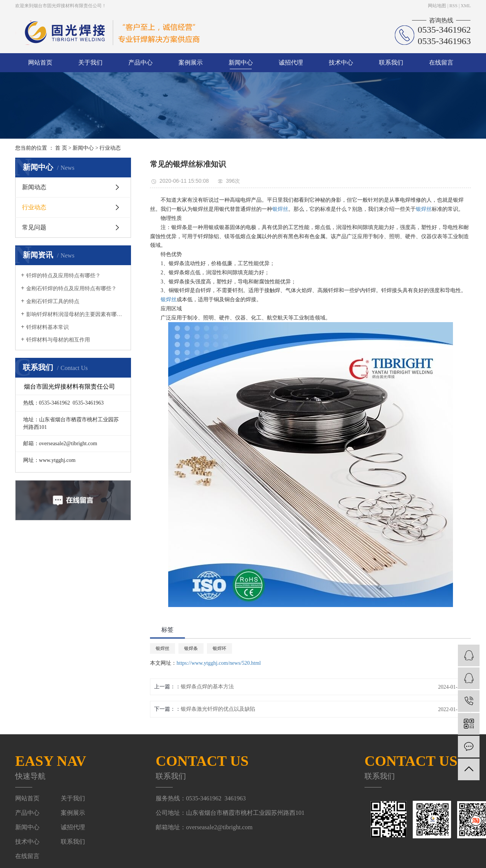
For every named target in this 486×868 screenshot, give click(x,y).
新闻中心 (241, 62)
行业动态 (110, 148)
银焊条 (191, 648)
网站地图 (437, 6)
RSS (454, 6)
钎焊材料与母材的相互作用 (58, 340)
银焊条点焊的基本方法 (207, 687)
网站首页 (40, 62)
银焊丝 (280, 209)
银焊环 (219, 648)
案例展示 (191, 62)
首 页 (61, 148)
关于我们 (90, 62)
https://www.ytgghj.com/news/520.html (219, 663)
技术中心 (341, 62)
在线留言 (441, 62)
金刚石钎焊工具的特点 (53, 301)
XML (466, 6)
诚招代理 (291, 62)
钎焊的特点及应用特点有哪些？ (63, 276)
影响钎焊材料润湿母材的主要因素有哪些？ (76, 314)
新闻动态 (34, 187)
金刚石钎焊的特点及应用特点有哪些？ (71, 289)
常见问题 (34, 227)
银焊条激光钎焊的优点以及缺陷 (218, 709)
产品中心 (140, 62)
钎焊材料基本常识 (47, 327)
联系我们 (391, 62)
